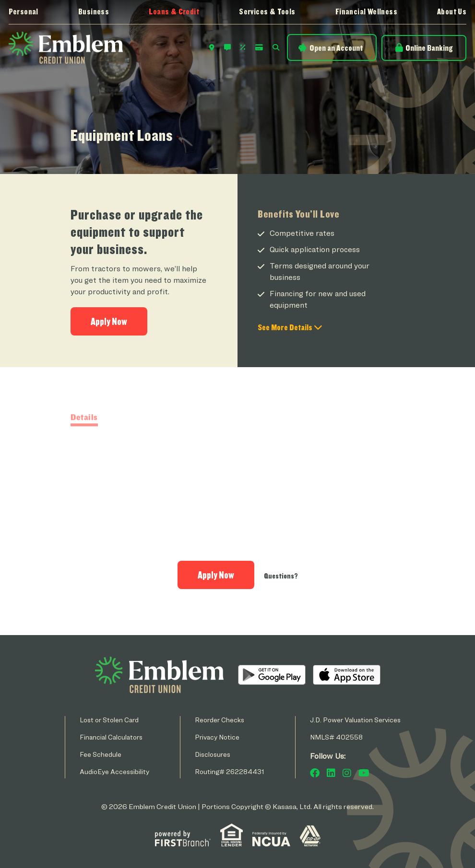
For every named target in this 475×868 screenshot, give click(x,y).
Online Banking (429, 48)
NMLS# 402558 (336, 737)
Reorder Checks (220, 720)
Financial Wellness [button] (366, 12)
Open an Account (336, 48)
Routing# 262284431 (230, 771)
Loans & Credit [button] (174, 12)
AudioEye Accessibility (114, 771)
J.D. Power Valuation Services (355, 720)
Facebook (315, 773)
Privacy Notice (217, 737)
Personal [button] (24, 12)
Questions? (281, 576)
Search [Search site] (276, 47)
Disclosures (213, 754)
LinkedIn (331, 773)
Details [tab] (84, 444)
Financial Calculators (111, 737)
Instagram (347, 773)
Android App (272, 675)
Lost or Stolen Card (109, 720)
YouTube (364, 773)
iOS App (347, 675)
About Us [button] (452, 12)
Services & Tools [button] (267, 12)
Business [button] (94, 12)
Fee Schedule (101, 754)
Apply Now (109, 321)
